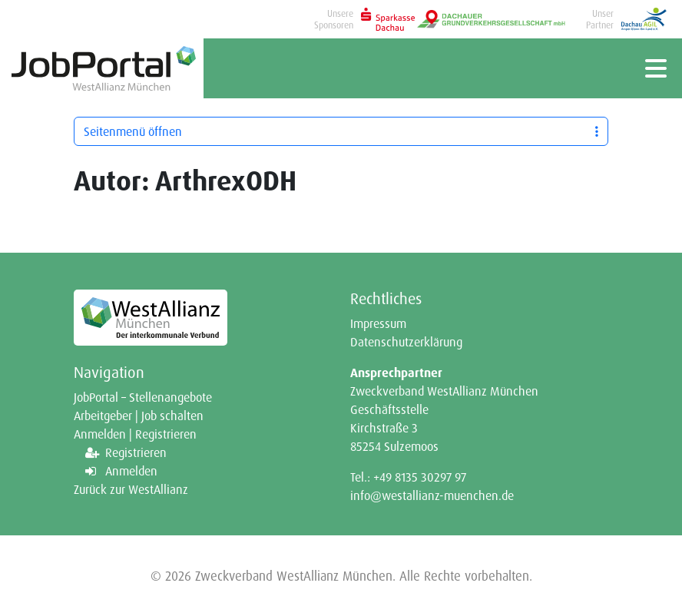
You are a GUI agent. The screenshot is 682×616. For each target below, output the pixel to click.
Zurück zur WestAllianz (131, 489)
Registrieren (136, 452)
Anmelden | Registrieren (135, 434)
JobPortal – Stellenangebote (143, 397)
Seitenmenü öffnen (341, 131)
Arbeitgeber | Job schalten (139, 416)
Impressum (378, 323)
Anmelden (131, 471)
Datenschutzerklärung (406, 342)
